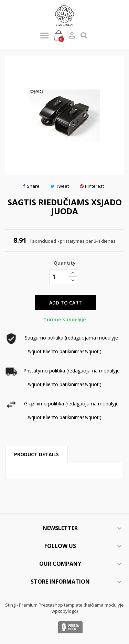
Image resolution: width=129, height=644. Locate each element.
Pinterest (92, 186)
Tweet (60, 186)
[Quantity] (59, 277)
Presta (70, 627)
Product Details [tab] (36, 454)
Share (31, 186)
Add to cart (66, 303)
